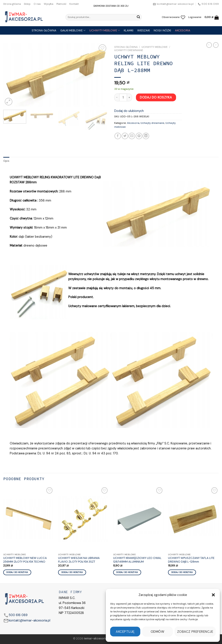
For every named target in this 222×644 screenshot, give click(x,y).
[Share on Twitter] (125, 136)
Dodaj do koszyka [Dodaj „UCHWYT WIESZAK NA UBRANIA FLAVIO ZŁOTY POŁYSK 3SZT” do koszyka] (72, 572)
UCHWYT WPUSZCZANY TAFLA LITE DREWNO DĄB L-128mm (191, 560)
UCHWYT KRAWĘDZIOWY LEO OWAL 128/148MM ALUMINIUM (137, 560)
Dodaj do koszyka (156, 97)
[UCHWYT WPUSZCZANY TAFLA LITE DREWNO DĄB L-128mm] (193, 519)
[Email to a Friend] (132, 136)
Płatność (61, 4)
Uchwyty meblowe (155, 47)
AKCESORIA (183, 30)
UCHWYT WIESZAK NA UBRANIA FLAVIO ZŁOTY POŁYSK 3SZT (79, 560)
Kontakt (74, 4)
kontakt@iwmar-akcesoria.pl (29, 620)
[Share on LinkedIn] (146, 136)
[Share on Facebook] (118, 136)
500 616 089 (18, 615)
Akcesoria (133, 123)
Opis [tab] (6, 161)
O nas (37, 4)
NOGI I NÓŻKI (162, 30)
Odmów (158, 632)
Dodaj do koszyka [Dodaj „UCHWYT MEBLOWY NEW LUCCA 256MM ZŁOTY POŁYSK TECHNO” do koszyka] (17, 572)
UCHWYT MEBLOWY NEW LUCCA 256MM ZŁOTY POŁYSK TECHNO (25, 560)
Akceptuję (125, 632)
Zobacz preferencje (195, 632)
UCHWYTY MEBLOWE (105, 30)
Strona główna (12, 4)
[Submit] (138, 17)
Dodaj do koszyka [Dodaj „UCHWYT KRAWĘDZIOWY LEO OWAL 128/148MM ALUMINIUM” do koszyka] (127, 572)
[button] (213, 595)
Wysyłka (49, 4)
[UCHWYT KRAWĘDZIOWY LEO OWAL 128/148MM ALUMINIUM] (139, 519)
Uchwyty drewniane (129, 50)
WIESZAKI (144, 30)
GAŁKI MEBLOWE (73, 30)
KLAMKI (129, 30)
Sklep (27, 4)
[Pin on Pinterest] (139, 136)
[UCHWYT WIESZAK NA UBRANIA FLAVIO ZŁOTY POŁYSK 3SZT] (83, 519)
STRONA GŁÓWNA (44, 30)
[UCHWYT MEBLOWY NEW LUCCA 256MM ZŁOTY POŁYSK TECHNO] (29, 519)
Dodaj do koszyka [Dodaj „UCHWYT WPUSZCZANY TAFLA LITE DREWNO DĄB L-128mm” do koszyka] (182, 572)
